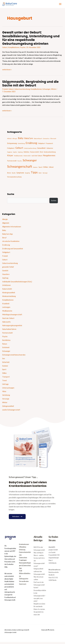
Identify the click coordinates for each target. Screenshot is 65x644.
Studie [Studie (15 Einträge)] (14, 175)
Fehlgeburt (6, 254)
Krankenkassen (24, 546)
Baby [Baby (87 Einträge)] (21, 140)
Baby (4, 232)
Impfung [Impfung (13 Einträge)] (20, 154)
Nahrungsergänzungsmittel (12, 327)
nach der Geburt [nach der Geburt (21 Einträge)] (37, 157)
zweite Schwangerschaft (11, 411)
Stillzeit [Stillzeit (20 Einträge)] (51, 169)
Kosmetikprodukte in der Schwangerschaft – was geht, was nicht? (40, 598)
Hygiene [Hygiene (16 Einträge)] (10, 154)
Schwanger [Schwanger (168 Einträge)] (30, 162)
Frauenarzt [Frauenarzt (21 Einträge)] (49, 145)
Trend (4, 382)
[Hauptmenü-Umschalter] (60, 5)
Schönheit (6, 349)
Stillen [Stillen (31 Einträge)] (46, 169)
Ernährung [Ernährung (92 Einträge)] (31, 145)
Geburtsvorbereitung (22, 91)
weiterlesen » (7, 71)
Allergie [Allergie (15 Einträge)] (15, 140)
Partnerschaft (7, 334)
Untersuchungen (8, 389)
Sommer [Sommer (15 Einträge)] (35, 169)
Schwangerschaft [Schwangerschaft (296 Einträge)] (20, 168)
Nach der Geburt (8, 320)
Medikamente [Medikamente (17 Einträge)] (18, 157)
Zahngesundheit (8, 408)
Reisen (5, 345)
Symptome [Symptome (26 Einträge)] (20, 174)
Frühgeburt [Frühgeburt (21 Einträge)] (11, 150)
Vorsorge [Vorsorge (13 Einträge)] (45, 175)
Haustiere (6, 276)
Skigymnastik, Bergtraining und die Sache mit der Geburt (30, 85)
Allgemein (6, 225)
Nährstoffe (6, 323)
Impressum (23, 586)
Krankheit (6, 305)
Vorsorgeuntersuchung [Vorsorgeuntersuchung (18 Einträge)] (14, 179)
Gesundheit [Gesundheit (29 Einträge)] (41, 150)
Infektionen (6, 287)
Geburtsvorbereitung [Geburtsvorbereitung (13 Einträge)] (30, 150)
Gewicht (5, 272)
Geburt (5, 49)
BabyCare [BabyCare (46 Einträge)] (29, 140)
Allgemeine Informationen (12, 228)
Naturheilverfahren (9, 331)
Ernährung (6, 247)
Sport (4, 371)
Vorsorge (6, 400)
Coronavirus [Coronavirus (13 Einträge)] (46, 140)
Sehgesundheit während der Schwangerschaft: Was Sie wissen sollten (39, 576)
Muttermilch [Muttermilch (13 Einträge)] (27, 157)
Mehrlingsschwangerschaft (12, 316)
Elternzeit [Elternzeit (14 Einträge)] (53, 140)
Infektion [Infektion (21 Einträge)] (26, 154)
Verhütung (6, 397)
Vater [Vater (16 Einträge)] (40, 175)
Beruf (4, 239)
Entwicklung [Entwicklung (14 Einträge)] (21, 145)
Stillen (4, 375)
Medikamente (7, 313)
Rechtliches (6, 342)
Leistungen (6, 309)
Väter (4, 393)
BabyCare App (7, 236)
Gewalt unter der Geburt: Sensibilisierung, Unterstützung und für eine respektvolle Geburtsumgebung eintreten (31, 40)
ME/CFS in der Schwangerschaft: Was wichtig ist (39, 552)
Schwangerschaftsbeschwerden (14, 356)
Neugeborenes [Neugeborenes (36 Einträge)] (49, 157)
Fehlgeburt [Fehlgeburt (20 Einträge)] (41, 145)
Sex (4, 360)
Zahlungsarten (24, 581)
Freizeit (5, 91)
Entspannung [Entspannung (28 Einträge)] (12, 145)
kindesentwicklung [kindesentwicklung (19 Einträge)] (50, 154)
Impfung (5, 280)
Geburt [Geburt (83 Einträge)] (19, 149)
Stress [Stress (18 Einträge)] (9, 175)
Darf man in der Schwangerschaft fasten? (39, 587)
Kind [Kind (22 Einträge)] (41, 154)
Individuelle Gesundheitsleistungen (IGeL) (17, 283)
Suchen (54, 202)
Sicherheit (6, 364)
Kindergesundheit (9, 294)
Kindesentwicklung (9, 298)
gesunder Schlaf (8, 269)
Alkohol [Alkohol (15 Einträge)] (9, 140)
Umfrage (5, 386)
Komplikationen (14, 49)
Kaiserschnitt (7, 291)
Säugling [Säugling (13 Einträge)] (27, 175)
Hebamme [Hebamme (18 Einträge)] (50, 150)
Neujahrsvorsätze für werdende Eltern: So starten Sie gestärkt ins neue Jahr (39, 611)
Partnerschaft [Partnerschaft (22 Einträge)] (12, 162)
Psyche (23, 49)
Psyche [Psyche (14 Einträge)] (20, 162)
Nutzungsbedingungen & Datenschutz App (25, 567)
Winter (54, 91)
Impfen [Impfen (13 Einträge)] (15, 154)
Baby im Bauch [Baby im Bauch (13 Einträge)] (38, 140)
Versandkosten (24, 583)
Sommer (5, 367)
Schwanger (46, 91)
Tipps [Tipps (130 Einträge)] (34, 174)
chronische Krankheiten (11, 243)
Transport (6, 378)
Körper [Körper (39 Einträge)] (10, 157)
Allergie (5, 221)
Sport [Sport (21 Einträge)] (40, 169)
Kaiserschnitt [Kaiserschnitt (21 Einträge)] (35, 154)
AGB (21, 573)
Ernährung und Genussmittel (13, 250)
